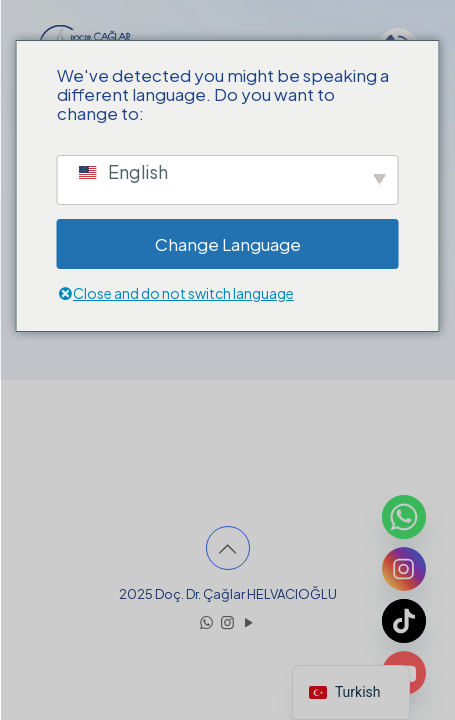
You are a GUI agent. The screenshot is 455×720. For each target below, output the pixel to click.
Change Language (228, 244)
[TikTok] (404, 621)
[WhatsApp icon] (206, 621)
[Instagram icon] (227, 621)
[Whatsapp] (404, 517)
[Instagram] (404, 569)
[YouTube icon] (248, 621)
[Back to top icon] (228, 548)
